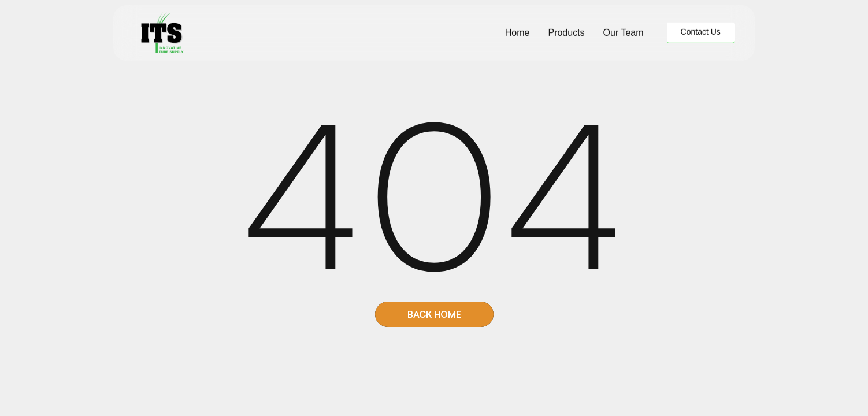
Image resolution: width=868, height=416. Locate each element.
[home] (162, 32)
